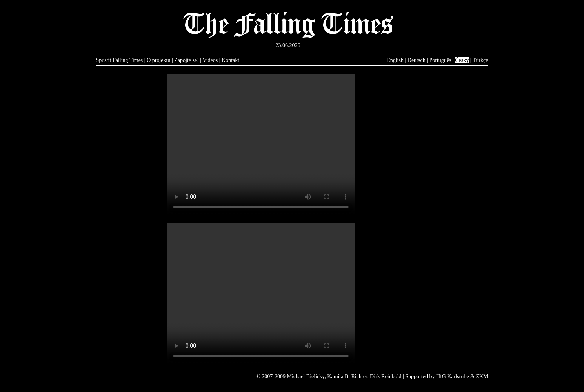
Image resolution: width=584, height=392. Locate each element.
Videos (210, 60)
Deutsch (417, 60)
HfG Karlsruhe (453, 377)
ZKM (482, 377)
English (395, 60)
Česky (462, 60)
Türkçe (480, 60)
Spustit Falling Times (120, 60)
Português (440, 60)
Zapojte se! (186, 60)
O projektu (158, 60)
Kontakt (230, 60)
